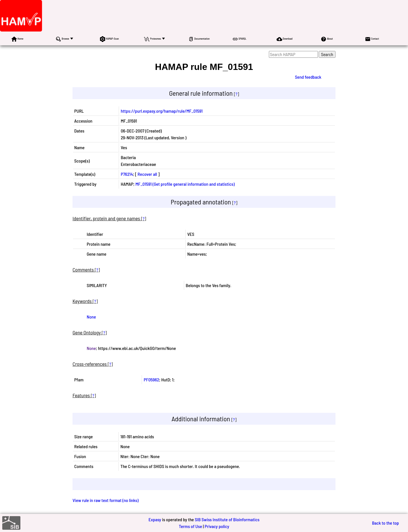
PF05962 (151, 380)
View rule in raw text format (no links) (106, 500)
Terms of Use (190, 526)
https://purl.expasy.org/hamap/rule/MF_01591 (162, 111)
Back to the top (385, 523)
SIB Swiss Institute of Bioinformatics (227, 519)
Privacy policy (217, 526)
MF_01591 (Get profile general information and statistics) (185, 184)
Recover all (147, 174)
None (91, 317)
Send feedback (308, 77)
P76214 (127, 174)
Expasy (155, 519)
